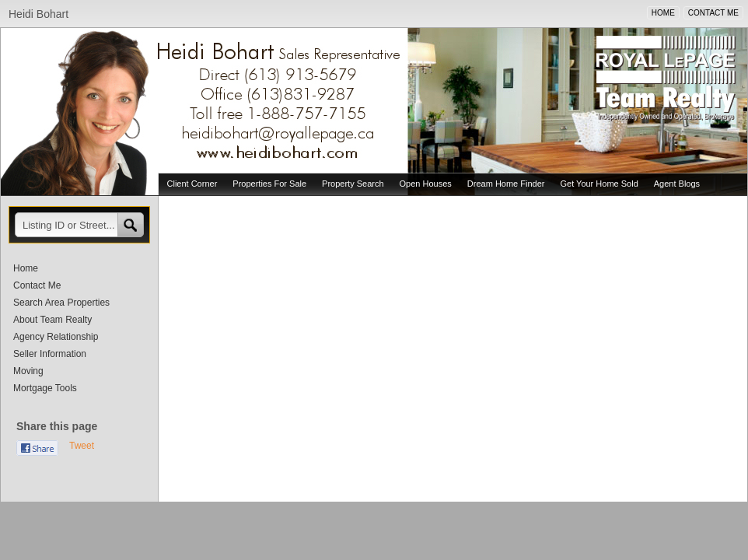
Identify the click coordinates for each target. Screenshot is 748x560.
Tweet (82, 446)
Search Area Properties (61, 303)
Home (26, 268)
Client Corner (192, 184)
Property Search (353, 184)
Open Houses (426, 184)
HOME (663, 13)
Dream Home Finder (506, 184)
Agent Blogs (677, 184)
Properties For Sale (269, 184)
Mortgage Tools (45, 388)
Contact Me (37, 285)
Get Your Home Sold (599, 184)
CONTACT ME (713, 13)
